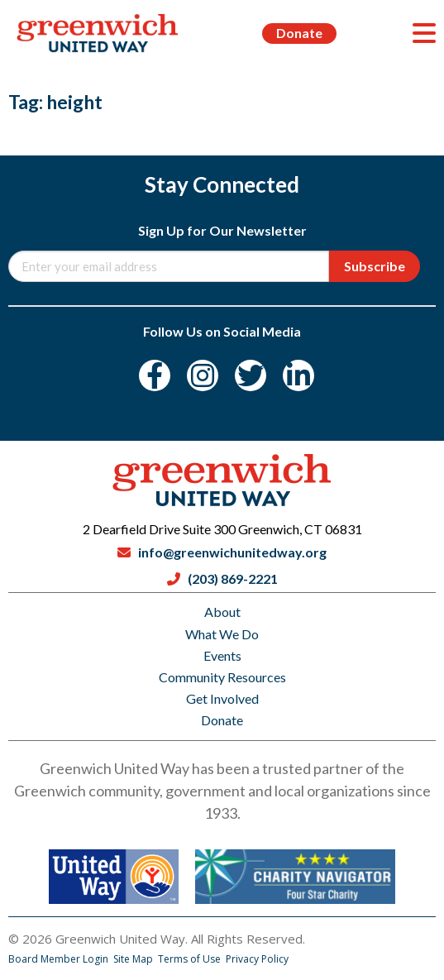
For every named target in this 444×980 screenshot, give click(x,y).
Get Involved (222, 698)
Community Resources (222, 677)
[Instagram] (203, 375)
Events (222, 655)
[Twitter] (251, 375)
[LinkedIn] (298, 375)
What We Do (222, 634)
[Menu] (424, 33)
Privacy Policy (257, 959)
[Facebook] (155, 375)
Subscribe (375, 266)
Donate (299, 33)
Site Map (134, 959)
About (222, 612)
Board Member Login (60, 959)
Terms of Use (191, 959)
